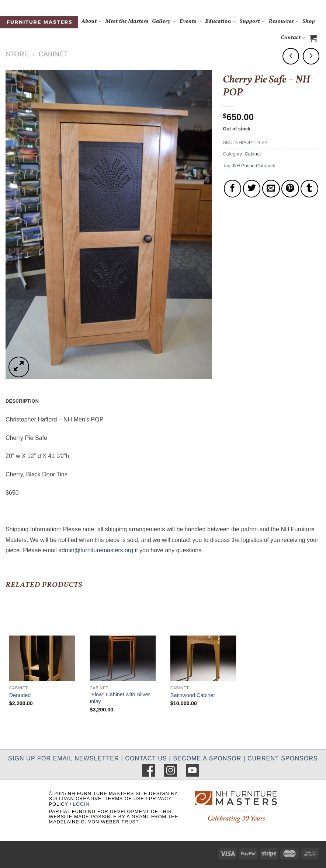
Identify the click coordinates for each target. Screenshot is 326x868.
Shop (309, 22)
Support (252, 22)
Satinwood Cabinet (193, 695)
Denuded (20, 695)
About (92, 22)
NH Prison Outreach (254, 166)
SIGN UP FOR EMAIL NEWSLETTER (64, 758)
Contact (293, 38)
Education (221, 22)
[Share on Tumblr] (309, 189)
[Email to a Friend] (271, 189)
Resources (284, 22)
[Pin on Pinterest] (290, 189)
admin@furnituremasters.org (96, 550)
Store (17, 54)
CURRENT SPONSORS (283, 758)
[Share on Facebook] (233, 189)
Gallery (164, 22)
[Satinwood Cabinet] (203, 642)
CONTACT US (146, 758)
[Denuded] (42, 642)
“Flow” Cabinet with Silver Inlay (120, 698)
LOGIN (81, 804)
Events (190, 22)
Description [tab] (22, 401)
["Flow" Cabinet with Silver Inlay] (123, 642)
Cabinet (53, 54)
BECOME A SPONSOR (207, 758)
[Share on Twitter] (252, 189)
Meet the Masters (127, 22)
